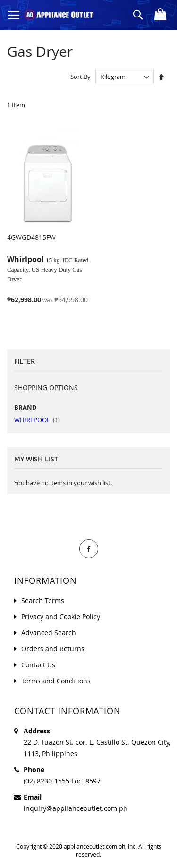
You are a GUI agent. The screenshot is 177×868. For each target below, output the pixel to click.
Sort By (80, 77)
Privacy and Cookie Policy (61, 617)
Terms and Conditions (56, 681)
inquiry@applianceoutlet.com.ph (76, 808)
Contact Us (38, 665)
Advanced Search (49, 633)
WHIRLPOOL (37, 420)
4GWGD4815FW (31, 237)
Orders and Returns (53, 649)
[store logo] (59, 15)
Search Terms (43, 600)
